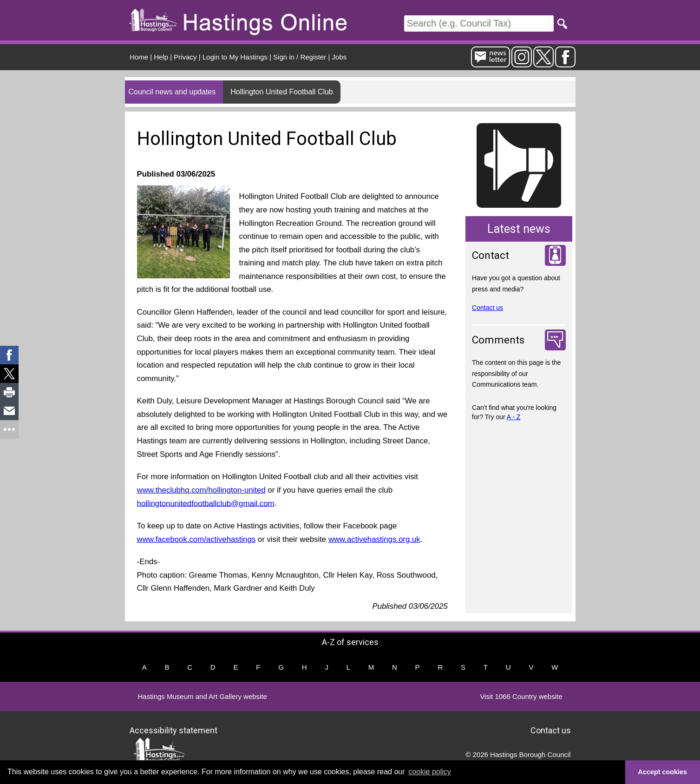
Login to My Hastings (235, 57)
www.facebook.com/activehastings (196, 539)
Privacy (185, 57)
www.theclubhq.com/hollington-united (201, 490)
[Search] (479, 23)
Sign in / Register (300, 57)
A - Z (514, 417)
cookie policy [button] (430, 772)
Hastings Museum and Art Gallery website (203, 696)
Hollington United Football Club (282, 92)
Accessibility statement (173, 730)
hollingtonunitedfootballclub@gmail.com (206, 503)
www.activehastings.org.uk (374, 539)
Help (161, 57)
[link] (9, 355)
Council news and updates (172, 92)
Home (139, 57)
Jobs (340, 57)
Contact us (487, 308)
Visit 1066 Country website (521, 696)
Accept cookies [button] (663, 772)
